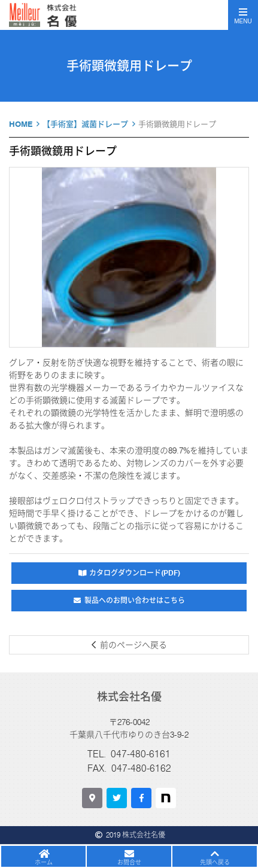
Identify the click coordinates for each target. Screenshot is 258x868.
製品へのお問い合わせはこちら (135, 600)
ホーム (44, 862)
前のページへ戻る (133, 645)
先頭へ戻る (215, 862)
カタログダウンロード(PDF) (135, 573)
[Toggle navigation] (243, 15)
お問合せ (129, 862)
